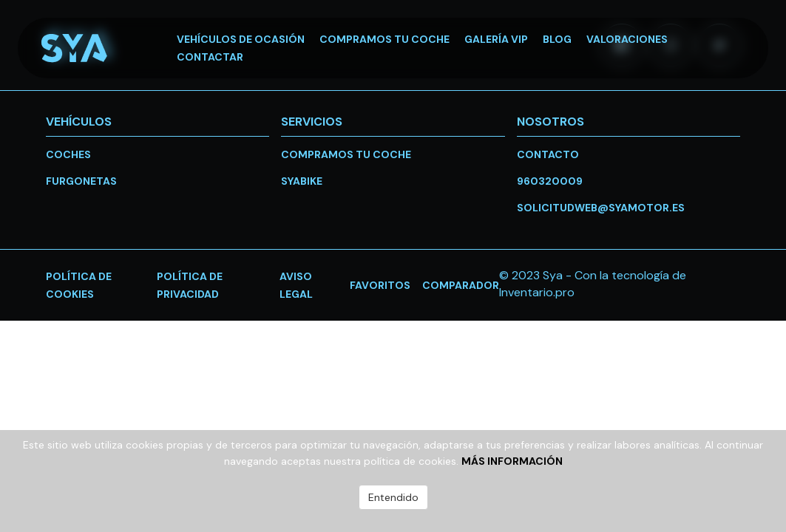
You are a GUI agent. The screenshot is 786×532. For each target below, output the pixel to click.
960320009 (550, 181)
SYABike (302, 181)
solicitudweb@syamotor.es (601, 208)
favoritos (380, 285)
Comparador (461, 285)
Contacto (548, 154)
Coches (68, 154)
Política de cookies (79, 285)
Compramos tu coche (346, 154)
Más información (512, 461)
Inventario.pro (537, 292)
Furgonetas (81, 181)
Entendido (393, 497)
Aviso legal (296, 285)
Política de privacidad (190, 285)
